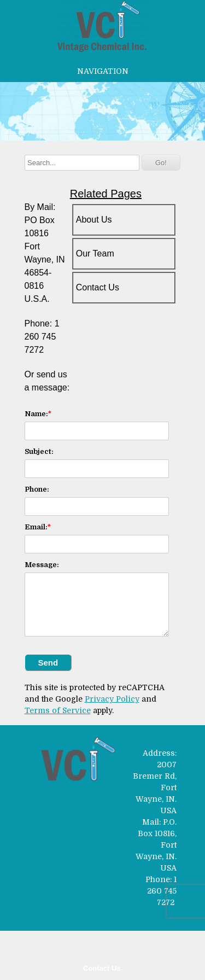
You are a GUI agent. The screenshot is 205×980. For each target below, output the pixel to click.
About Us (94, 220)
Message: (42, 565)
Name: (36, 414)
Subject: (39, 451)
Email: (36, 527)
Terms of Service (58, 710)
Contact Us (102, 968)
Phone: (37, 489)
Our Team (95, 253)
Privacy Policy (112, 699)
